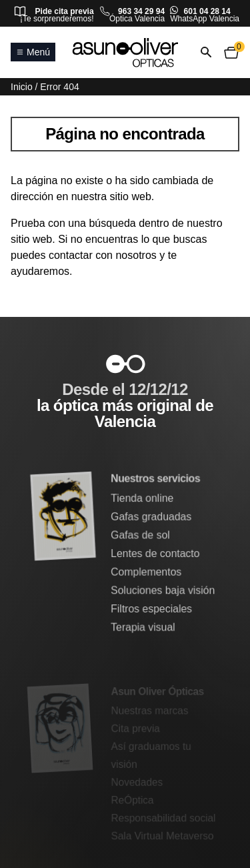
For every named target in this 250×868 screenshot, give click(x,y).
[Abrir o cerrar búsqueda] (206, 52)
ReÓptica (133, 800)
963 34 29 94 (141, 11)
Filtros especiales (152, 609)
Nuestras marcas (150, 711)
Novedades (137, 782)
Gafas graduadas (151, 517)
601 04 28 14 (207, 11)
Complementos (146, 572)
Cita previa (136, 729)
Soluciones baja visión (163, 590)
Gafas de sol (141, 535)
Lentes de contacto (155, 553)
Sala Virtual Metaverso (162, 835)
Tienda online (143, 499)
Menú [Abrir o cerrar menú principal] (33, 52)
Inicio (22, 87)
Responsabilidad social (163, 818)
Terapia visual (143, 627)
